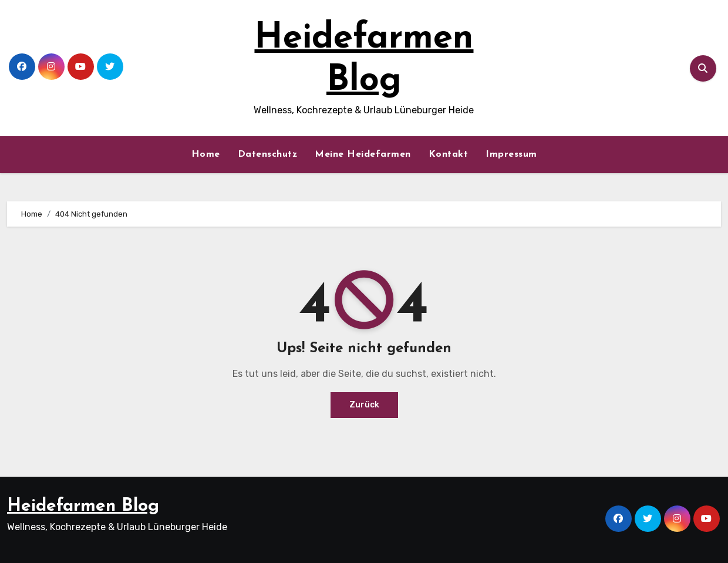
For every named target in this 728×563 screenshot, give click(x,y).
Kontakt (449, 154)
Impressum (511, 154)
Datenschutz (268, 154)
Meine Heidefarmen (363, 154)
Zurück (364, 405)
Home (206, 154)
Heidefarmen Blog (83, 506)
